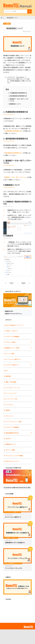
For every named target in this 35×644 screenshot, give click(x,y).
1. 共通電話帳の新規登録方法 (18, 93)
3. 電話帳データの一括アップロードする (18, 100)
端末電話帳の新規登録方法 (13, 153)
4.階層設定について (15, 104)
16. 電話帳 (7, 24)
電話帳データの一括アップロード (15, 177)
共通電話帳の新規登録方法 (13, 131)
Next (23, 283)
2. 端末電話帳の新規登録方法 (18, 96)
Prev (11, 283)
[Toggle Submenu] (31, 342)
